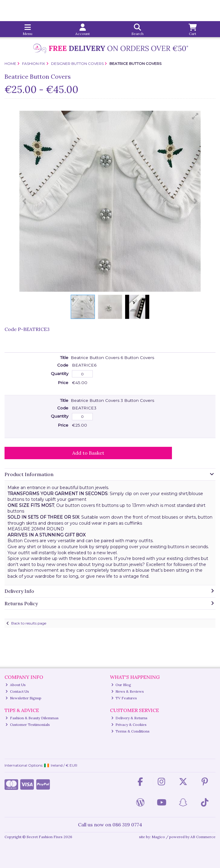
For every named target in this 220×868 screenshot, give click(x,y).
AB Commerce (203, 837)
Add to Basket (88, 453)
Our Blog (121, 685)
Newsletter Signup (23, 698)
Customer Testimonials (28, 725)
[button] (195, 116)
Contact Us (17, 691)
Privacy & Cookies (129, 725)
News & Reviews (128, 691)
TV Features (124, 698)
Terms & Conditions (131, 731)
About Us (16, 685)
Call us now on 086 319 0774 (110, 825)
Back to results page (29, 623)
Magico (158, 837)
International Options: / (41, 765)
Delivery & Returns (129, 718)
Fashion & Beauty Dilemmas (32, 718)
